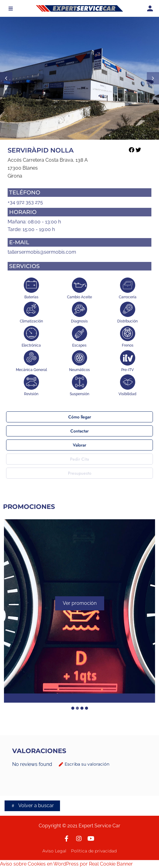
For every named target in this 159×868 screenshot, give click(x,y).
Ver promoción (80, 603)
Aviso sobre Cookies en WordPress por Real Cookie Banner (66, 864)
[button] (11, 8)
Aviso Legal (54, 851)
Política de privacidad (94, 851)
